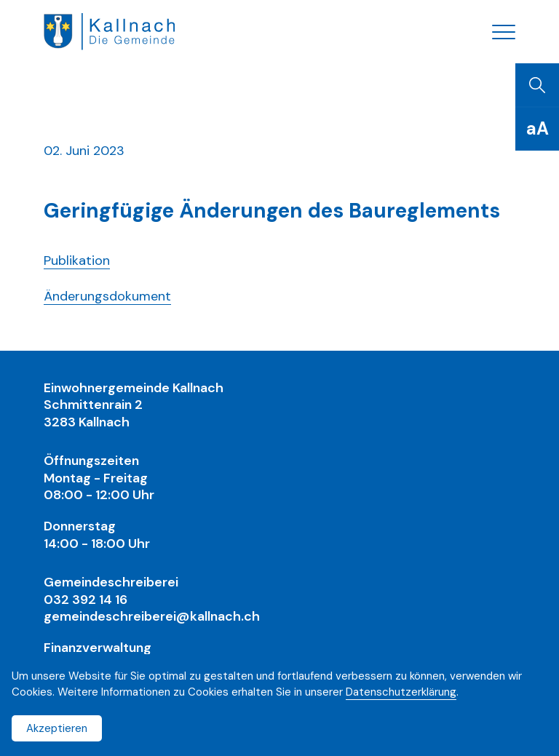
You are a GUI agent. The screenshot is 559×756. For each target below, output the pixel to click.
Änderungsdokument (107, 296)
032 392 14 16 (86, 600)
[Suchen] (537, 85)
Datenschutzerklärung (401, 692)
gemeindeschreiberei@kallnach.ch (152, 616)
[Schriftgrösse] (537, 129)
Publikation (77, 260)
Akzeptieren (57, 728)
